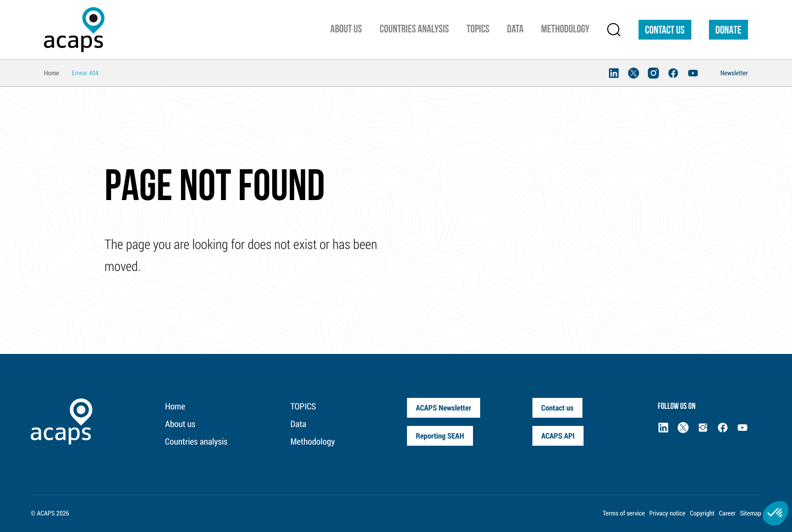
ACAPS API (558, 436)
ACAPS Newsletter (444, 408)
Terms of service (624, 513)
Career (727, 513)
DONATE (728, 31)
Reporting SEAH (440, 436)
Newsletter (734, 73)
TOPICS (303, 406)
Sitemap (750, 513)
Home (175, 406)
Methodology (313, 442)
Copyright (702, 513)
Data (298, 424)
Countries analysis (196, 442)
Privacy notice (667, 513)
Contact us (665, 31)
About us (180, 424)
